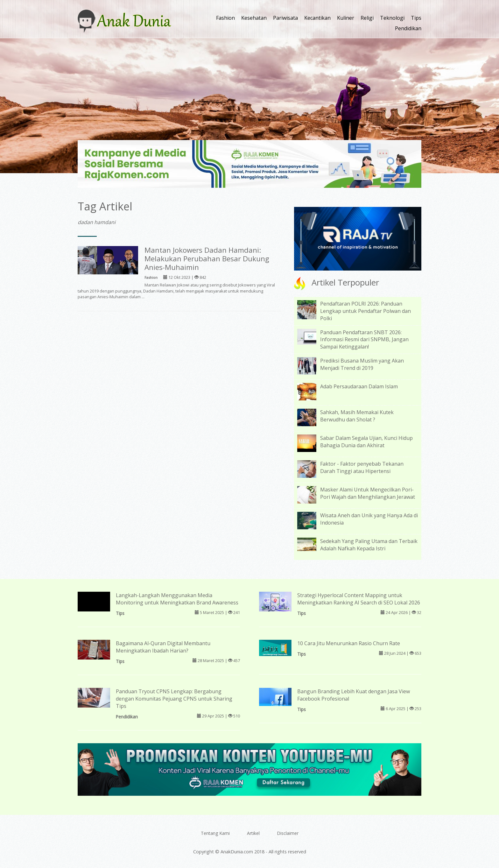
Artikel (253, 833)
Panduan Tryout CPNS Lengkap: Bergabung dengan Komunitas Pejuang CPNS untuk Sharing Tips (174, 699)
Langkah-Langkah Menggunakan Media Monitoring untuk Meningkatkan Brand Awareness (177, 599)
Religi (367, 18)
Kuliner (346, 18)
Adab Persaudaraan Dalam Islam (359, 386)
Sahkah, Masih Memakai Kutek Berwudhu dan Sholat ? (357, 416)
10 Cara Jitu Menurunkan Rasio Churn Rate (349, 643)
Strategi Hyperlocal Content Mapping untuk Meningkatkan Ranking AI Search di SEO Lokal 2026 (359, 599)
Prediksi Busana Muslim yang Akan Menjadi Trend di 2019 (362, 364)
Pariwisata (285, 18)
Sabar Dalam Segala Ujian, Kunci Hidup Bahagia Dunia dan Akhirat (366, 442)
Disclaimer (288, 833)
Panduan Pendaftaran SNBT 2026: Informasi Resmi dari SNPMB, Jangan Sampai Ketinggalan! (364, 340)
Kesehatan (254, 18)
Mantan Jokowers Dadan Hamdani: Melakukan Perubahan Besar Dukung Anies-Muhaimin (207, 259)
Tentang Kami (215, 833)
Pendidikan (408, 28)
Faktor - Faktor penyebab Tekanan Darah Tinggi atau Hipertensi (362, 467)
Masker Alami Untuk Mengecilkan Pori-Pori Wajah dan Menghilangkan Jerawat (368, 493)
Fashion (225, 18)
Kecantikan (317, 18)
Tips (416, 18)
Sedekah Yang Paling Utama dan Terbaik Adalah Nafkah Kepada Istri (369, 545)
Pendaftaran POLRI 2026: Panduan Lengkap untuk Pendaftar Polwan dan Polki (365, 311)
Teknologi (392, 18)
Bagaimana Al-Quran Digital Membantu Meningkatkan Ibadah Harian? (163, 647)
